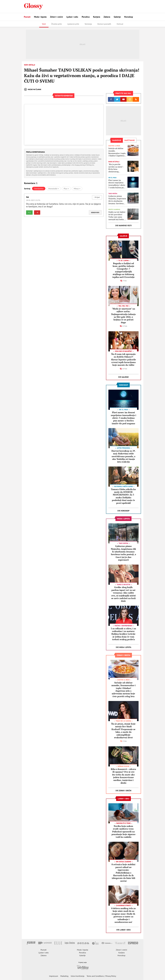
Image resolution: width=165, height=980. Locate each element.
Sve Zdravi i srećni (123, 791)
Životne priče (57, 24)
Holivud (120, 24)
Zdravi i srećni (56, 17)
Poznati (27, 17)
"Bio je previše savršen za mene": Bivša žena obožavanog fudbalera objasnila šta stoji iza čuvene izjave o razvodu (116, 168)
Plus (66, 189)
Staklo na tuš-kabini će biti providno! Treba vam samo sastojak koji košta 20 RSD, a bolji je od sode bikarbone (117, 216)
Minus (77, 189)
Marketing (64, 976)
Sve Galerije (123, 377)
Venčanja (88, 24)
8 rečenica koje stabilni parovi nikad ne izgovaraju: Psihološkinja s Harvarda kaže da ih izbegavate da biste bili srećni (123, 873)
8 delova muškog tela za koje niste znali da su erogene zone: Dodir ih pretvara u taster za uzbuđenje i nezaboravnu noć (123, 915)
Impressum (54, 976)
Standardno (39, 189)
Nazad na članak (33, 89)
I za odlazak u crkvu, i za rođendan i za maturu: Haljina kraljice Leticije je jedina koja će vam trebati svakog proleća (123, 634)
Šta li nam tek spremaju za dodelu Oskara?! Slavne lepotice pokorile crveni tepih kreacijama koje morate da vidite (123, 360)
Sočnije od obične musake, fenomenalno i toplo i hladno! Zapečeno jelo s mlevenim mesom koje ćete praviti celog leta (117, 152)
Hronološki (54, 189)
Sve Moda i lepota (123, 647)
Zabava (107, 17)
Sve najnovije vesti (123, 226)
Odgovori (95, 213)
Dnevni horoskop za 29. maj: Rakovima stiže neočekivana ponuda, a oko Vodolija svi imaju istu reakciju (123, 456)
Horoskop (129, 17)
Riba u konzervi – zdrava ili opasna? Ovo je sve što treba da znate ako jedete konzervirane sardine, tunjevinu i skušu (123, 776)
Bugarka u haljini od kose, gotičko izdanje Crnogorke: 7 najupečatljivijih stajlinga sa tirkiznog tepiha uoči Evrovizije (123, 270)
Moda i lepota (40, 17)
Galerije (117, 17)
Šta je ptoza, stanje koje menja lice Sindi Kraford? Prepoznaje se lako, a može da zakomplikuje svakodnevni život (123, 731)
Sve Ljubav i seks (123, 930)
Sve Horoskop (123, 511)
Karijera (97, 17)
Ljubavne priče (73, 24)
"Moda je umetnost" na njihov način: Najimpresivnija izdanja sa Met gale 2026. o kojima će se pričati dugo (123, 316)
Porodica (86, 17)
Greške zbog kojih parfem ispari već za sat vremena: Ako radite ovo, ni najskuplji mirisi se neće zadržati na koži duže (123, 594)
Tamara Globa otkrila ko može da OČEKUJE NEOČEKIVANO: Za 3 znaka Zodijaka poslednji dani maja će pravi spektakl (123, 496)
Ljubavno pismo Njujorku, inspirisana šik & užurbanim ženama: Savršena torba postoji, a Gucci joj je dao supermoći (117, 200)
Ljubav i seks (72, 17)
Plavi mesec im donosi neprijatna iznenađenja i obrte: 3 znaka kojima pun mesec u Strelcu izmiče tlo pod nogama (117, 184)
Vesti (44, 24)
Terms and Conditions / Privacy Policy (101, 976)
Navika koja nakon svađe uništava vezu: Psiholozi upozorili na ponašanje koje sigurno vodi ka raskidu (123, 832)
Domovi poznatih (104, 24)
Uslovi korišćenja (78, 976)
